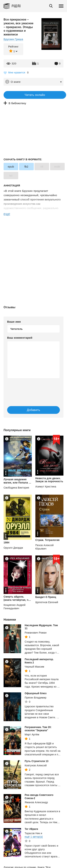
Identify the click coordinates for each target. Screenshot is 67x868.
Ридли (16, 6)
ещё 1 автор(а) (34, 837)
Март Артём (32, 734)
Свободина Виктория (16, 488)
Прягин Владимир (36, 698)
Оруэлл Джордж (13, 548)
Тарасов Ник (32, 833)
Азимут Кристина (46, 487)
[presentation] (29, 389)
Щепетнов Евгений (47, 602)
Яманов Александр (36, 802)
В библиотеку (17, 103)
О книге (16, 82)
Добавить (34, 410)
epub (11, 167)
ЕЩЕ (7, 214)
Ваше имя (14, 322)
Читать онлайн (35, 95)
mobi (57, 167)
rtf (42, 167)
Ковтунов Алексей (36, 765)
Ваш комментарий (20, 338)
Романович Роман (36, 633)
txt (11, 176)
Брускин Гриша (13, 39)
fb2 (26, 167)
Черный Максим (34, 667)
